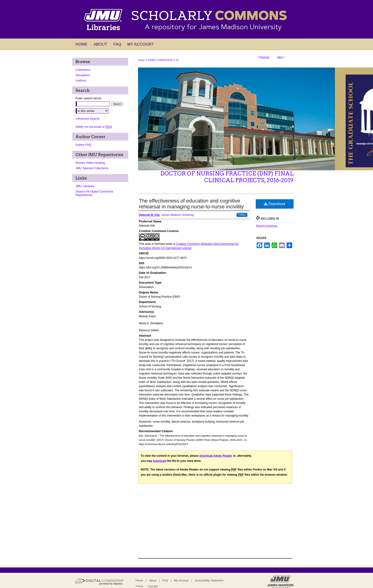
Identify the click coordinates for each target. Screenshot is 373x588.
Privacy (140, 586)
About (153, 581)
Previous (265, 57)
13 (177, 60)
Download (275, 204)
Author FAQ (84, 145)
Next (280, 57)
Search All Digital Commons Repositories (94, 193)
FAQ (165, 581)
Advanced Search (88, 119)
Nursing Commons (267, 226)
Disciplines (83, 75)
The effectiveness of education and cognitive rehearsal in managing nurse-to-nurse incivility (191, 204)
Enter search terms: (89, 98)
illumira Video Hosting (90, 163)
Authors (81, 80)
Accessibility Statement (209, 581)
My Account (181, 581)
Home (141, 60)
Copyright (153, 586)
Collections (83, 70)
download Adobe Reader (216, 456)
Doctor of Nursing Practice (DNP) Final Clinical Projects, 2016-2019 (227, 177)
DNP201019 (166, 60)
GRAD (152, 60)
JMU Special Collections (92, 168)
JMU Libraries (85, 186)
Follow (242, 215)
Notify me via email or (94, 127)
